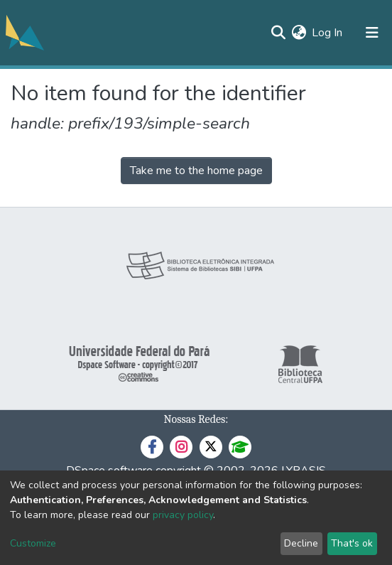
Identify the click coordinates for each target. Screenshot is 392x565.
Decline (301, 543)
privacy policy (183, 515)
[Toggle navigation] (372, 33)
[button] (299, 33)
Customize (33, 543)
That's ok (352, 543)
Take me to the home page (196, 171)
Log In (328, 33)
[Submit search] (278, 33)
